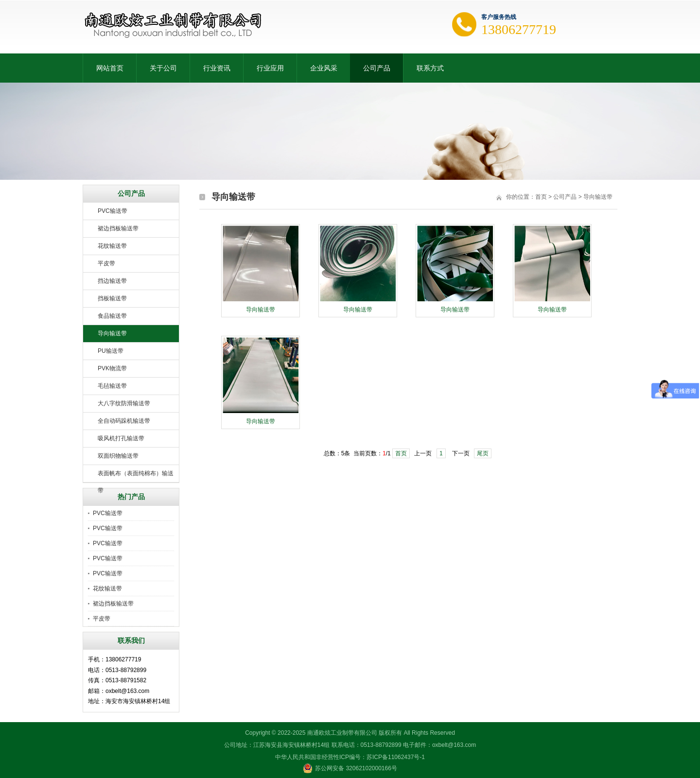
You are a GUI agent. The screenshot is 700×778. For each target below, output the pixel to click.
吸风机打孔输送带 (121, 438)
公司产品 (377, 68)
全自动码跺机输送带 (124, 421)
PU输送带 (111, 351)
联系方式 (430, 68)
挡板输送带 (112, 298)
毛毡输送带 (112, 386)
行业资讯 (217, 68)
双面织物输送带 (118, 456)
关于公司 (163, 68)
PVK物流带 (112, 368)
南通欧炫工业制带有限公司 (342, 733)
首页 (541, 197)
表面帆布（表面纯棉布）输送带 (136, 476)
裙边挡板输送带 (118, 228)
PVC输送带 (113, 211)
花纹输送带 (112, 246)
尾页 (483, 453)
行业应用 (270, 68)
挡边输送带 (112, 281)
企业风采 (324, 68)
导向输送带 (112, 333)
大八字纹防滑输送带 (124, 403)
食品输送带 (112, 316)
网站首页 (110, 68)
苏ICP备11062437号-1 (396, 757)
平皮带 (106, 263)
